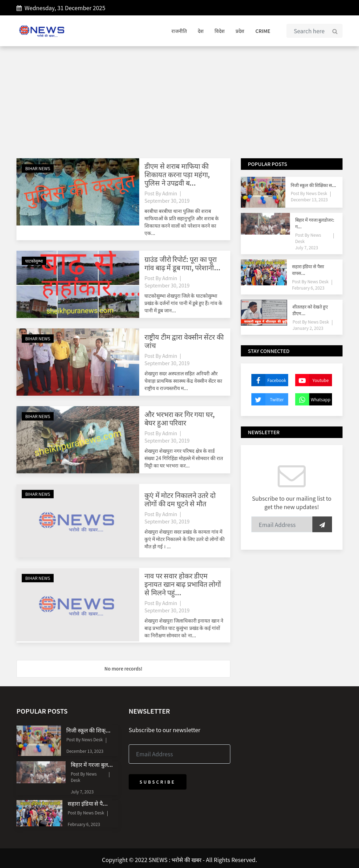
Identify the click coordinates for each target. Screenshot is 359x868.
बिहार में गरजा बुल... (92, 764)
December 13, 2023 (309, 199)
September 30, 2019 (167, 201)
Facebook (269, 380)
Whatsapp (313, 399)
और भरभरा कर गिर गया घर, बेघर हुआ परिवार (179, 418)
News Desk (316, 193)
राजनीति (179, 31)
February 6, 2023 (308, 288)
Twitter (267, 399)
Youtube (312, 380)
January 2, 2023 (308, 328)
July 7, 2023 (307, 247)
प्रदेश (240, 31)
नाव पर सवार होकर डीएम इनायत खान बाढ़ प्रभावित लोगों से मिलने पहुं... (183, 584)
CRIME (263, 31)
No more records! (123, 669)
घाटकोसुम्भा (34, 261)
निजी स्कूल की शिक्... (88, 730)
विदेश (220, 31)
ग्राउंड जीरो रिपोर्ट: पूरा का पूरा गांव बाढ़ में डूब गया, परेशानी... (182, 263)
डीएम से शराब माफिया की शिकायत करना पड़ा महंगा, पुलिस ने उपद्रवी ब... (177, 174)
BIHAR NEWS (38, 168)
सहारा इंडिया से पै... (88, 803)
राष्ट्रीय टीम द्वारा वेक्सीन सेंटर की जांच (184, 341)
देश (201, 31)
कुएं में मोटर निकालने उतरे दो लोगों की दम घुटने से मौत (180, 499)
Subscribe (158, 782)
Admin (170, 193)
